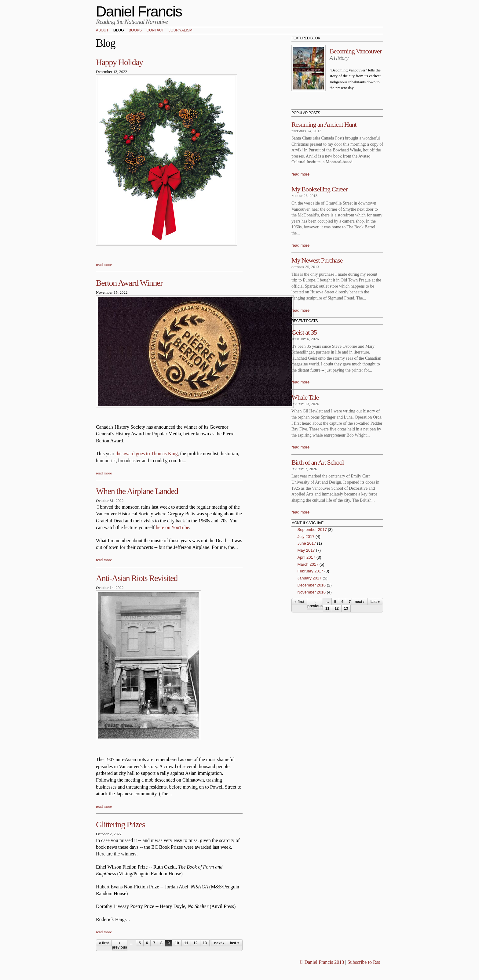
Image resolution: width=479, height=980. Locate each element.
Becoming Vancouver (356, 51)
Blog (119, 31)
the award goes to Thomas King (147, 454)
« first (104, 943)
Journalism (180, 31)
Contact (155, 31)
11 (186, 943)
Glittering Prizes (121, 824)
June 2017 (307, 543)
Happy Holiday (119, 62)
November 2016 (312, 592)
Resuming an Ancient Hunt (324, 124)
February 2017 (311, 571)
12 (195, 943)
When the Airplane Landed (137, 491)
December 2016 (312, 585)
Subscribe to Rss (364, 962)
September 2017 (312, 530)
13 (205, 943)
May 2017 (306, 550)
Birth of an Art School (318, 462)
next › (219, 943)
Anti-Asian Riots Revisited (137, 578)
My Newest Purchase (317, 260)
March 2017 (308, 564)
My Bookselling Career (319, 189)
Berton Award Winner (129, 283)
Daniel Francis (139, 11)
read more (104, 265)
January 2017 (310, 578)
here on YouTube (172, 527)
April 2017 (307, 557)
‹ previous (119, 945)
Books (135, 31)
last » (235, 943)
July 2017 (306, 537)
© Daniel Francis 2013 (322, 962)
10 (177, 943)
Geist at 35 (304, 332)
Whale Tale (305, 397)
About (102, 31)
